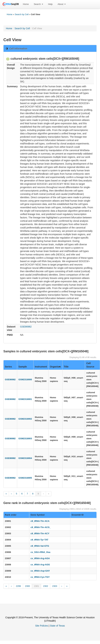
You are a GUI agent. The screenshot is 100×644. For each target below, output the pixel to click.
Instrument (41, 367)
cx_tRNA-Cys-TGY (40, 577)
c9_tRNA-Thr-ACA (40, 521)
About (62, 4)
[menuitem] (26, 4)
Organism (55, 367)
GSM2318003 (25, 438)
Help (50, 4)
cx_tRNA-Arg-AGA (40, 558)
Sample (23, 367)
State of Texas (57, 626)
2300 (28, 586)
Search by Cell (22, 14)
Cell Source (90, 365)
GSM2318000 (25, 379)
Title (66, 367)
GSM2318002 (25, 419)
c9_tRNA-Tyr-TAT (39, 540)
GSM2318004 (25, 458)
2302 (46, 586)
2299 (18, 586)
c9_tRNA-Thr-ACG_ (41, 527)
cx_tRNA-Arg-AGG (40, 565)
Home (26, 4)
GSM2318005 (25, 478)
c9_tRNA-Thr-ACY (40, 533)
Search (38, 4)
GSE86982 (26, 327)
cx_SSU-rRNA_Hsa (40, 552)
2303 (55, 586)
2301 (36, 586)
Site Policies (42, 626)
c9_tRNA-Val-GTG (40, 546)
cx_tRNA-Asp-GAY (40, 571)
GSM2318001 (25, 399)
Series (8, 367)
